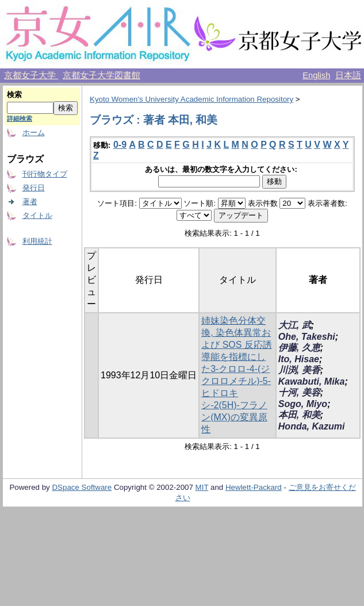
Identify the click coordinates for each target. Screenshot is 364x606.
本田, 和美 (299, 415)
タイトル (37, 215)
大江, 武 (295, 325)
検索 (14, 95)
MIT (202, 487)
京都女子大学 (31, 75)
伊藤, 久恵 (299, 348)
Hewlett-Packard (254, 487)
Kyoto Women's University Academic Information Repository (191, 99)
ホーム (34, 133)
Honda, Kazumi (312, 426)
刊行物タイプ (45, 174)
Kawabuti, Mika (312, 381)
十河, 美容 (299, 392)
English (316, 75)
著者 (30, 202)
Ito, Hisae (299, 359)
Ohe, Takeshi (307, 337)
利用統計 (37, 241)
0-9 (120, 145)
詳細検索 (20, 118)
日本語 (348, 75)
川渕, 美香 (299, 370)
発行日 (34, 188)
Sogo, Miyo (303, 404)
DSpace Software (82, 487)
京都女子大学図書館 (101, 75)
